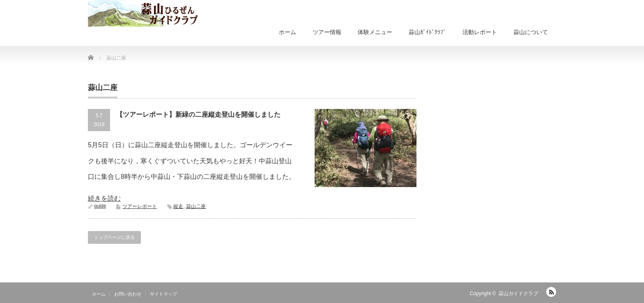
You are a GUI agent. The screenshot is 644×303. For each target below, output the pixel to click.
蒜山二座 (196, 206)
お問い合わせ (128, 294)
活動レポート (480, 32)
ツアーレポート (140, 206)
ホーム (287, 32)
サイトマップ (163, 294)
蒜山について (531, 32)
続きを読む (104, 198)
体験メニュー (375, 32)
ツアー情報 (327, 32)
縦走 (178, 206)
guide (100, 206)
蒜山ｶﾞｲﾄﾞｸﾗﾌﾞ (427, 32)
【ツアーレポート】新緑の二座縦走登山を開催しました (198, 114)
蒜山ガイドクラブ (518, 294)
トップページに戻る (114, 237)
